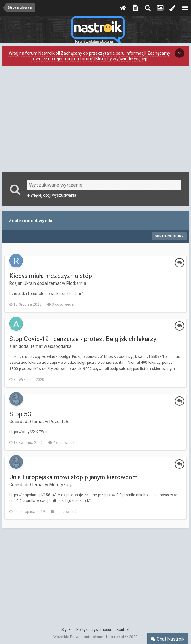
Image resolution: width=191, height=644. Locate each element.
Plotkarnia (76, 283)
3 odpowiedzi (61, 304)
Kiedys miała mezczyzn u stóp (51, 276)
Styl (66, 630)
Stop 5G (20, 414)
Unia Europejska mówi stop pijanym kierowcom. (74, 477)
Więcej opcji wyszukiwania (52, 195)
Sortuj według (169, 236)
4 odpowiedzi (62, 443)
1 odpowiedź (64, 512)
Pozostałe (59, 422)
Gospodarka (60, 346)
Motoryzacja (62, 485)
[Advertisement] (95, 118)
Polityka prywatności (94, 630)
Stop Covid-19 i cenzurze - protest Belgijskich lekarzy (83, 339)
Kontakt (123, 630)
